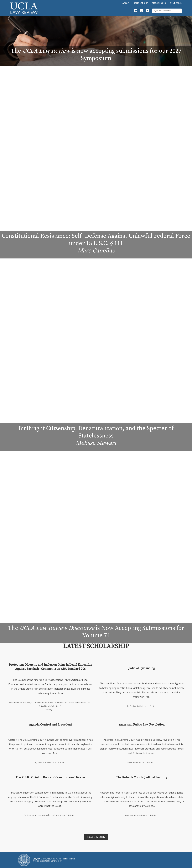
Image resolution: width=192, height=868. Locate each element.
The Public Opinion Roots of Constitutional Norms (50, 777)
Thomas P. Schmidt (46, 762)
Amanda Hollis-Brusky (137, 815)
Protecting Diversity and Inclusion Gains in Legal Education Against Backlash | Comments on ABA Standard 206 (50, 667)
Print (152, 706)
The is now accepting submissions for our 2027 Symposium (96, 55)
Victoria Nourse (137, 762)
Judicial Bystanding (142, 668)
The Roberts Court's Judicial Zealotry (142, 777)
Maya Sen (60, 815)
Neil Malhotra (48, 815)
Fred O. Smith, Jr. (137, 706)
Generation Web (57, 861)
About (126, 3)
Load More (96, 837)
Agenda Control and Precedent (50, 725)
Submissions (159, 3)
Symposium (176, 3)
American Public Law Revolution (142, 725)
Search (179, 11)
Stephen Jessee (34, 815)
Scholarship (141, 3)
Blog (50, 710)
